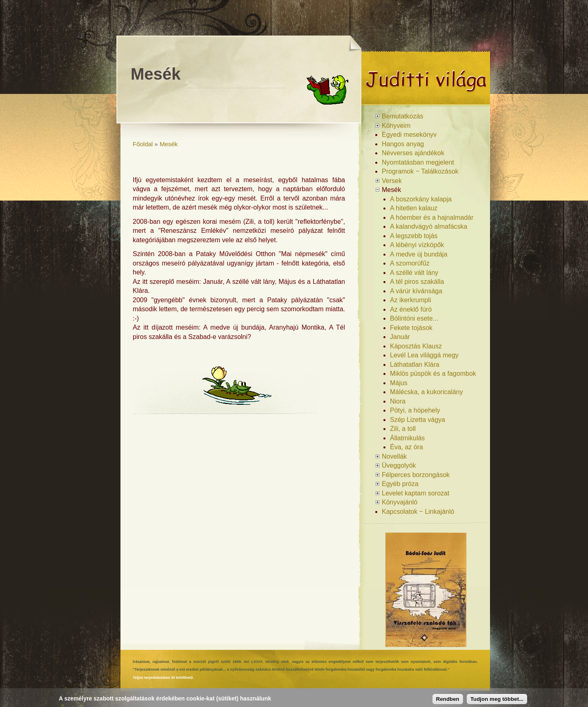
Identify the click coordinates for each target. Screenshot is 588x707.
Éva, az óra (406, 447)
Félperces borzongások (416, 475)
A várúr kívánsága (416, 291)
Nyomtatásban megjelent (418, 162)
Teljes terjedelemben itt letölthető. (163, 678)
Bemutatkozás (402, 116)
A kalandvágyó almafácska (429, 226)
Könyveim (396, 126)
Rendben (448, 699)
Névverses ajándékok (413, 153)
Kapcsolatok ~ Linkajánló (418, 512)
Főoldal (143, 144)
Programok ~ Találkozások (420, 171)
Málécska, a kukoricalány (427, 392)
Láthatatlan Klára (415, 365)
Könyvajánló (400, 502)
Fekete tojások (411, 328)
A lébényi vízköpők (417, 245)
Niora (398, 401)
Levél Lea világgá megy (424, 355)
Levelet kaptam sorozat (415, 493)
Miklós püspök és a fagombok (433, 374)
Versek (392, 181)
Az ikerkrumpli (410, 300)
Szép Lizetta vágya (418, 420)
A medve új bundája (419, 254)
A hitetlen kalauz (414, 208)
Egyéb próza (400, 484)
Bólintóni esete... (414, 318)
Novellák (394, 456)
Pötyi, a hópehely (415, 410)
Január (400, 337)
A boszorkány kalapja (421, 199)
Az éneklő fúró (411, 309)
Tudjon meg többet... (497, 699)
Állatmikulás (407, 438)
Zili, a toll (403, 429)
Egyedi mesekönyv (409, 135)
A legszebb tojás (414, 236)
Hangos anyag (403, 144)
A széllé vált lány (414, 273)
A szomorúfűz (410, 263)
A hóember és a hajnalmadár (432, 217)
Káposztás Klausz (416, 346)
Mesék (169, 144)
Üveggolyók (399, 465)
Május (399, 383)
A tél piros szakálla (417, 282)
